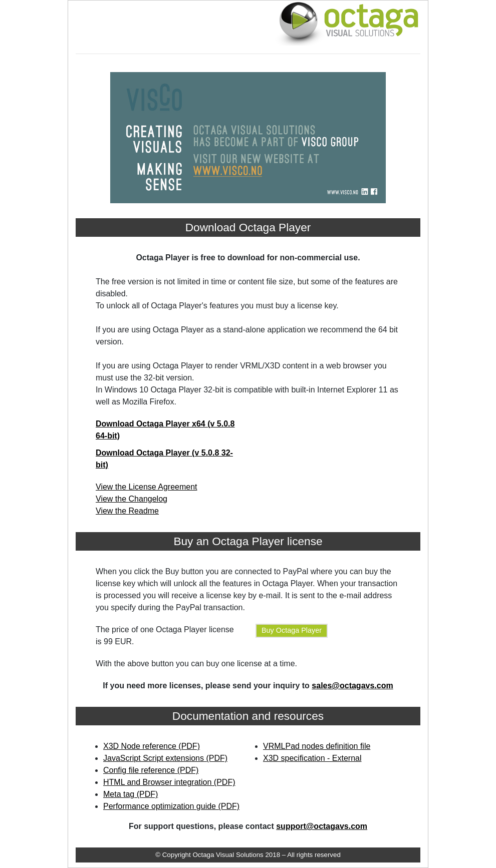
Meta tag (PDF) (131, 794)
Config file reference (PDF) (151, 770)
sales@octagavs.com (352, 686)
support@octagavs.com (322, 826)
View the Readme (127, 511)
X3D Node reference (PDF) (152, 746)
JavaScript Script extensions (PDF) (165, 758)
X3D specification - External (312, 758)
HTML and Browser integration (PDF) (169, 782)
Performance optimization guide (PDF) (171, 806)
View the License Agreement (147, 487)
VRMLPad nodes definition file (317, 746)
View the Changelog (132, 499)
